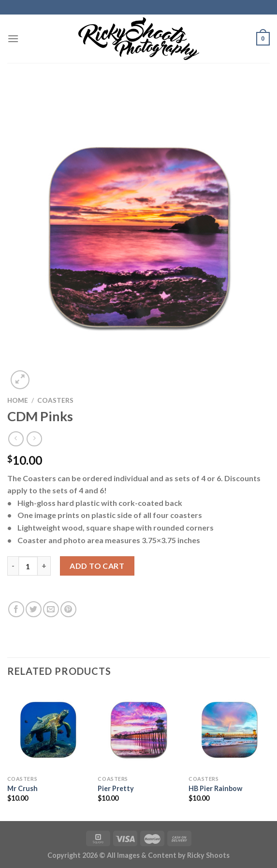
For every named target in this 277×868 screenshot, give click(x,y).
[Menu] (13, 38)
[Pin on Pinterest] (68, 609)
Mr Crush (22, 788)
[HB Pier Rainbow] (229, 730)
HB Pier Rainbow (215, 788)
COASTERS (55, 400)
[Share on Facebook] (16, 609)
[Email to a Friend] (51, 609)
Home (18, 400)
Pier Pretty (116, 788)
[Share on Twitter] (34, 609)
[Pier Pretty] (138, 730)
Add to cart (97, 566)
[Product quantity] (28, 566)
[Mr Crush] (48, 730)
